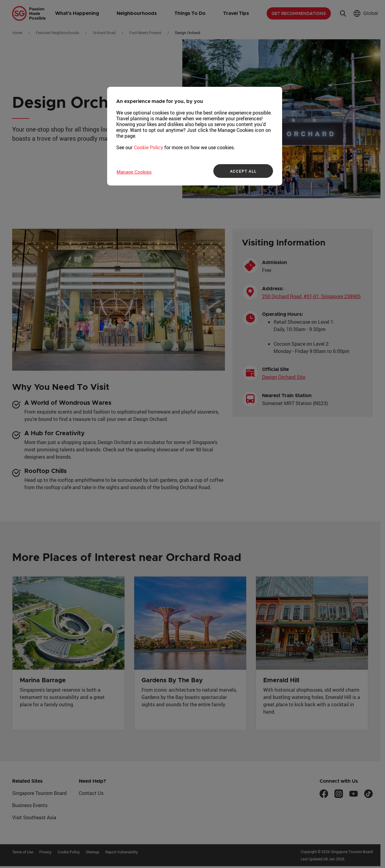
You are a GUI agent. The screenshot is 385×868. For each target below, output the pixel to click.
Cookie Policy (149, 147)
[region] (195, 136)
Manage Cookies (134, 172)
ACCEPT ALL (243, 171)
